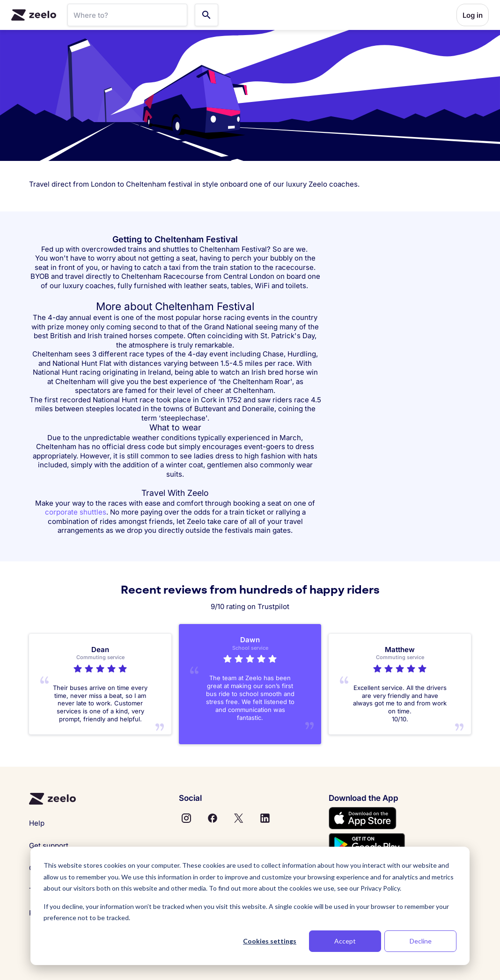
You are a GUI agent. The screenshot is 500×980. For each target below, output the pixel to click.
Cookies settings (270, 941)
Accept (345, 941)
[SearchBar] (127, 15)
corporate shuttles (76, 512)
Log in (473, 15)
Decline (421, 941)
